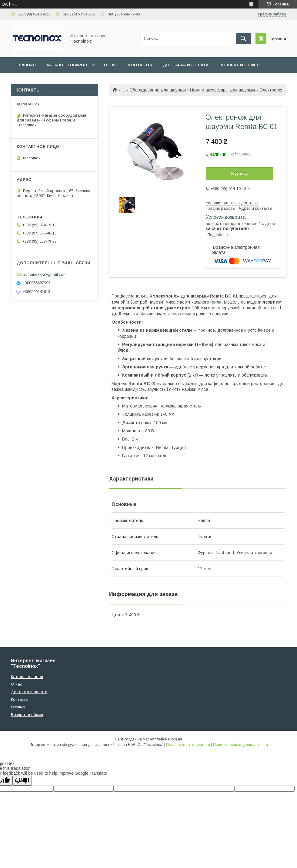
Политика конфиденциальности (240, 745)
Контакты (140, 65)
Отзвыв (18, 707)
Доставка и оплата (186, 65)
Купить (240, 174)
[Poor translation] (22, 781)
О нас (111, 65)
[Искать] (243, 38)
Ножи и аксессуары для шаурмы (222, 90)
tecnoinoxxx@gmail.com (45, 274)
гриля (216, 302)
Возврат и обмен (240, 65)
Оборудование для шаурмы (158, 90)
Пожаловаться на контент (188, 745)
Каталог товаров (67, 65)
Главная (26, 65)
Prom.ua (175, 739)
